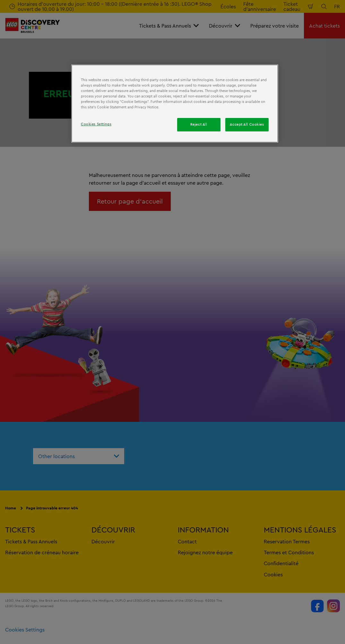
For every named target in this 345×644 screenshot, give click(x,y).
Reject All (199, 124)
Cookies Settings (96, 124)
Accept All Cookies (247, 124)
